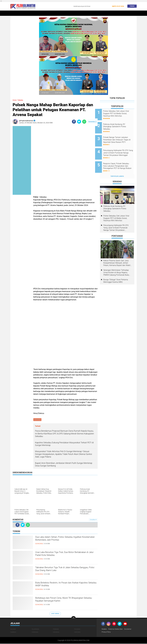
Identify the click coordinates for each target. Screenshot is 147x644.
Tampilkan (93, 520)
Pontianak (39, 13)
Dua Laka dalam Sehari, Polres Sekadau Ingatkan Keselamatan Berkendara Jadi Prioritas (66, 540)
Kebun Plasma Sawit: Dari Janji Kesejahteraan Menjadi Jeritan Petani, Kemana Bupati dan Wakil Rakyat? (117, 255)
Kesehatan (86, 13)
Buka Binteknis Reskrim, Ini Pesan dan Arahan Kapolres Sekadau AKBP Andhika (65, 585)
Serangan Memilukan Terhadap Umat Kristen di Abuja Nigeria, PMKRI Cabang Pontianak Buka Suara (116, 265)
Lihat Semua (55, 614)
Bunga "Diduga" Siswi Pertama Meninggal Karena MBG (116, 273)
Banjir (96, 13)
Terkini (131, 6)
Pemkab (112, 13)
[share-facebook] (74, 122)
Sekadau (21, 13)
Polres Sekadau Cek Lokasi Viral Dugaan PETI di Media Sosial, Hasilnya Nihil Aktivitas (120, 113)
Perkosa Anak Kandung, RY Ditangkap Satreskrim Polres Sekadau (119, 125)
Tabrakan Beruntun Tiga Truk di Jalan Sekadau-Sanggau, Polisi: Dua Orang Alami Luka (66, 570)
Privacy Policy (107, 632)
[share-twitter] (79, 122)
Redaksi (104, 629)
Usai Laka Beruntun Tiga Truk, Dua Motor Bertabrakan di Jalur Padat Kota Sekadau (62, 555)
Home (13, 13)
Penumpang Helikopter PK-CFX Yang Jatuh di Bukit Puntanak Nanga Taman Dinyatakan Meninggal (119, 148)
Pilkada (77, 629)
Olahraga (76, 13)
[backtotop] (73, 619)
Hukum (67, 13)
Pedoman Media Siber (117, 629)
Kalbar (30, 13)
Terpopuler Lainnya (117, 169)
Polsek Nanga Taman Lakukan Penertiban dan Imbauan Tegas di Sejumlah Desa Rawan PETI (119, 137)
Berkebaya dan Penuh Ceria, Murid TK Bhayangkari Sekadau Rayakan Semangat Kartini (62, 603)
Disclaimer (129, 629)
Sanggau (35, 632)
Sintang (49, 13)
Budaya (103, 13)
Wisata (120, 13)
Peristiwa (58, 13)
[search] (91, 6)
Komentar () (93, 122)
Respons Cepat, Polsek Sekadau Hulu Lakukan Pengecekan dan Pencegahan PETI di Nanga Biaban (120, 160)
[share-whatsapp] (84, 122)
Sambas (13, 632)
